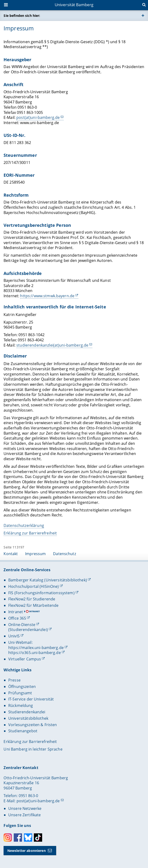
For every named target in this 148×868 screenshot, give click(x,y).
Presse (14, 680)
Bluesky (28, 838)
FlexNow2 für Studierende (32, 599)
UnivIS (14, 636)
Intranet (16, 612)
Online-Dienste (22, 625)
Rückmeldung (21, 706)
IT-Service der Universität (31, 699)
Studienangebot (23, 731)
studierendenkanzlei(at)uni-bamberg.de (53, 345)
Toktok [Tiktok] (38, 838)
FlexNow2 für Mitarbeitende (34, 605)
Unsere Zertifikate (25, 815)
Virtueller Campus (25, 659)
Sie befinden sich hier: (22, 16)
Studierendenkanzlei (27, 712)
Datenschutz (65, 554)
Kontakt (11, 554)
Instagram (8, 838)
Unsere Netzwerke (25, 808)
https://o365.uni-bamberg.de (35, 653)
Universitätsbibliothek (28, 718)
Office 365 (17, 618)
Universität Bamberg (74, 5)
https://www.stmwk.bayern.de (47, 296)
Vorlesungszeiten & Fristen (33, 725)
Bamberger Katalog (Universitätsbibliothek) (48, 580)
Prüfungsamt (20, 693)
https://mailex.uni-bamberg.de (36, 648)
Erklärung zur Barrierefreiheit (30, 533)
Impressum (35, 554)
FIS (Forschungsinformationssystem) (41, 593)
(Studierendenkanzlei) (28, 630)
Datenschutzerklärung (24, 525)
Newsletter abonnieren (27, 851)
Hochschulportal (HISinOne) (34, 586)
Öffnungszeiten (22, 687)
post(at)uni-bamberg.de (38, 117)
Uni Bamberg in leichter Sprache (33, 749)
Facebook (18, 838)
